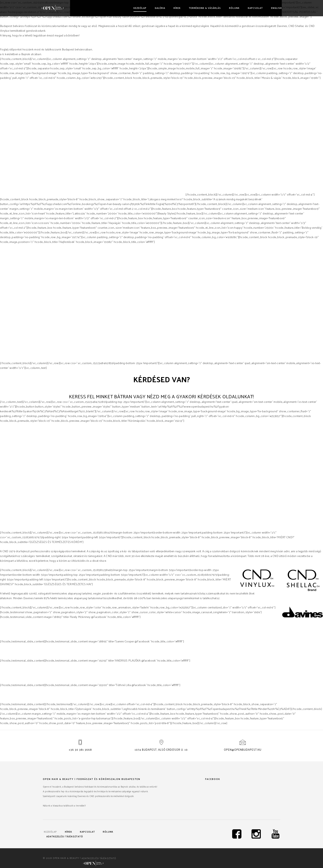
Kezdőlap (139, 8)
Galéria (159, 8)
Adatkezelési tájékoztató (65, 836)
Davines (140, 194)
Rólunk (233, 8)
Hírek (176, 8)
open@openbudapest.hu (243, 750)
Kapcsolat (254, 8)
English (275, 8)
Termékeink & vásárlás (203, 8)
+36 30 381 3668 (80, 750)
